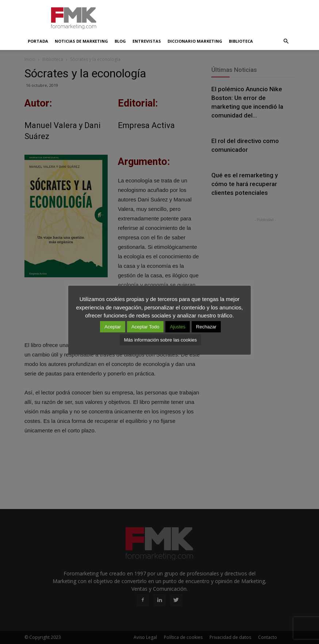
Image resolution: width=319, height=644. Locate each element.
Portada (38, 41)
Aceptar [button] (113, 327)
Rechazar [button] (206, 327)
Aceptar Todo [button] (145, 327)
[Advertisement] (209, 16)
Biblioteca (241, 41)
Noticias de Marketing (81, 41)
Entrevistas (147, 41)
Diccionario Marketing (195, 41)
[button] (286, 41)
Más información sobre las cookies (160, 340)
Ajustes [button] (178, 327)
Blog (120, 41)
